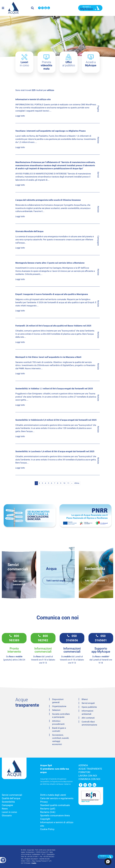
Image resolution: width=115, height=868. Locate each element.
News (5, 809)
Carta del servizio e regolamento (57, 798)
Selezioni (56, 710)
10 (64, 483)
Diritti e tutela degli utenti (53, 795)
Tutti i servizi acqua (56, 581)
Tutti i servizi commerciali (19, 583)
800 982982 (43, 638)
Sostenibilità (8, 802)
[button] (108, 862)
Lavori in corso (9, 812)
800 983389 (14, 638)
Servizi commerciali (12, 795)
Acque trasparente (90, 769)
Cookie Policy (47, 829)
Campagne (7, 805)
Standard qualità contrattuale (55, 805)
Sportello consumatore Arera (55, 816)
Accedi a (91, 64)
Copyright (45, 819)
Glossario (7, 816)
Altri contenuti (88, 718)
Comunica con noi (89, 779)
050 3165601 (101, 638)
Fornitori (84, 772)
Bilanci (85, 699)
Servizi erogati (88, 703)
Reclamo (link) (48, 812)
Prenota (46, 65)
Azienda (83, 765)
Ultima (77, 483)
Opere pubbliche (89, 707)
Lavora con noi (88, 776)
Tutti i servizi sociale (95, 581)
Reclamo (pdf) (48, 809)
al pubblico (69, 64)
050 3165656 (72, 638)
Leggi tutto (20, 116)
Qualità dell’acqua (11, 798)
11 (68, 483)
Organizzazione (59, 706)
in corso (24, 64)
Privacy (44, 802)
